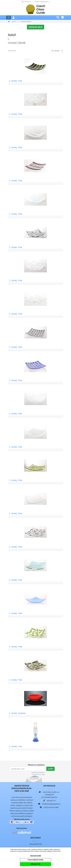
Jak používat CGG (36, 844)
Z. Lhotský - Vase (16, 746)
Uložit (50, 769)
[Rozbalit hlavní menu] (8, 18)
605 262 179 (28, 2)
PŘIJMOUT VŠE (36, 864)
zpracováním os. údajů (38, 774)
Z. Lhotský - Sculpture (17, 713)
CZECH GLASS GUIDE (51, 807)
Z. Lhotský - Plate (16, 81)
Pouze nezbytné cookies (35, 860)
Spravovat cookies (36, 856)
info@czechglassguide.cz (42, 2)
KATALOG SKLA (36, 27)
